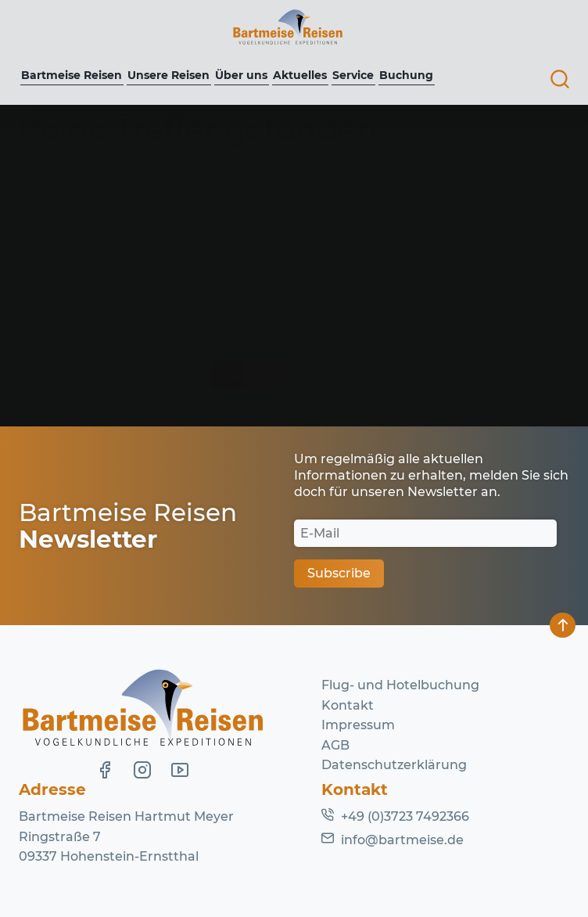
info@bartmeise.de (402, 840)
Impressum (358, 725)
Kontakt (348, 705)
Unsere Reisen (169, 75)
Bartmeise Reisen (72, 75)
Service (353, 75)
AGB (335, 745)
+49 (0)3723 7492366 (405, 816)
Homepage (115, 313)
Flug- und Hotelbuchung (400, 685)
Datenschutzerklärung (394, 765)
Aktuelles (300, 75)
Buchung (406, 75)
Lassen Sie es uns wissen (382, 273)
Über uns (241, 75)
